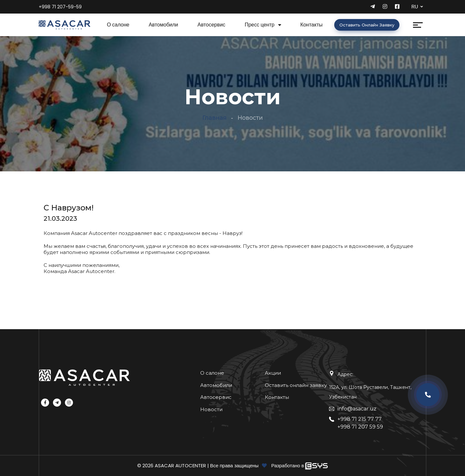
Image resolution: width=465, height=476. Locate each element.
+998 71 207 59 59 (360, 427)
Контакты (311, 25)
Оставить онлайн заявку (367, 25)
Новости (211, 409)
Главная (215, 118)
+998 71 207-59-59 (60, 7)
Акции (273, 373)
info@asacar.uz (357, 409)
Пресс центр (260, 25)
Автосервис (212, 25)
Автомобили (163, 25)
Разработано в (288, 466)
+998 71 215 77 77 (360, 419)
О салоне (118, 25)
